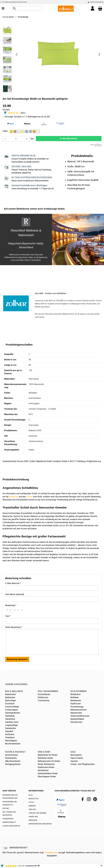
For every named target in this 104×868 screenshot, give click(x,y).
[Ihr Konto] (93, 9)
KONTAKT (6, 808)
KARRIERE (32, 806)
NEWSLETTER (33, 799)
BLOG (31, 795)
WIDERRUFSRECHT (9, 822)
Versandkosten (51, 853)
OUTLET (31, 802)
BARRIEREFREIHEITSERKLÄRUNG (40, 824)
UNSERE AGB (33, 817)
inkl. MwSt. (6, 110)
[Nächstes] (99, 54)
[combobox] (30, 8)
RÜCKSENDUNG (8, 819)
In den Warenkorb (69, 138)
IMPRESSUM (33, 820)
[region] (52, 60)
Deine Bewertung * (14, 627)
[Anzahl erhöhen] (27, 139)
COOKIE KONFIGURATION (11, 826)
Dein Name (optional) (15, 594)
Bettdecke (14, 497)
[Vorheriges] (17, 54)
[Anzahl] (16, 139)
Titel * (8, 616)
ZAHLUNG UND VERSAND (37, 813)
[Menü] (3, 9)
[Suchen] (14, 8)
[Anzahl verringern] (5, 139)
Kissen (29, 497)
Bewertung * (11, 605)
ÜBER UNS (32, 809)
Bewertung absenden (17, 659)
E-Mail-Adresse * (13, 583)
